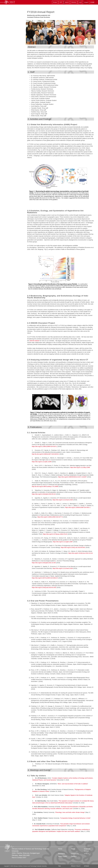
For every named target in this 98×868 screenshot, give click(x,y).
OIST (61, 2)
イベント (86, 854)
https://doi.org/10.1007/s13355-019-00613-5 (45, 578)
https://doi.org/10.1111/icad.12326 (63, 500)
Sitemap (86, 866)
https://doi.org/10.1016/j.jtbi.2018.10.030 (44, 563)
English (86, 2)
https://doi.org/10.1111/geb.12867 (63, 542)
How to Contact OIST (19, 858)
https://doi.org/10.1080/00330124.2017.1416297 (72, 477)
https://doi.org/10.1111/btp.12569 (80, 467)
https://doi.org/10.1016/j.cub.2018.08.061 (73, 547)
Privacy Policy (76, 866)
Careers (74, 856)
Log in (80, 2)
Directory (74, 2)
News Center (63, 856)
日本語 (92, 2)
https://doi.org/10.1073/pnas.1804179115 (55, 534)
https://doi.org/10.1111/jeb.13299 (42, 462)
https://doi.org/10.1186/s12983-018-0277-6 (50, 517)
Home (60, 849)
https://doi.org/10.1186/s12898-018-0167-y (45, 446)
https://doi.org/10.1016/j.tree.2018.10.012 (81, 553)
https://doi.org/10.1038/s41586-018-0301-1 (78, 507)
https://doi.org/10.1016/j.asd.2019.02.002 (44, 587)
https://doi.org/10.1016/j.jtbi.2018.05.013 (44, 494)
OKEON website (34, 341)
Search (67, 2)
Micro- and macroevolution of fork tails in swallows (73, 784)
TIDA (59, 866)
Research (61, 854)
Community (75, 854)
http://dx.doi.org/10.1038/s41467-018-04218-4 (46, 454)
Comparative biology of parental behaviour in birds (75, 818)
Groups (55, 2)
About (73, 849)
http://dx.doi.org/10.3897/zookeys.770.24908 (45, 486)
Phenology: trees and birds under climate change (70, 812)
